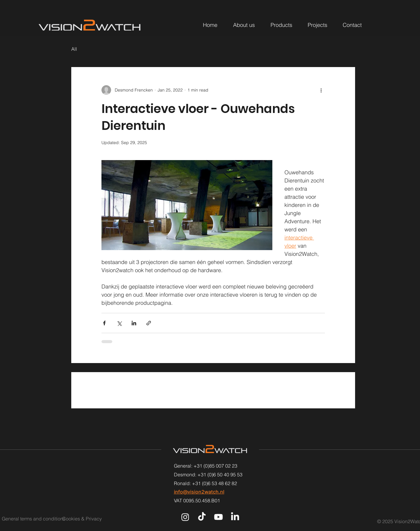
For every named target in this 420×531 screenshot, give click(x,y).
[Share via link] (149, 323)
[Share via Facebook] (104, 323)
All (74, 49)
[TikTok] (202, 517)
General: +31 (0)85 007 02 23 (206, 466)
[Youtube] (218, 517)
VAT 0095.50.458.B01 (197, 500)
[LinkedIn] (235, 517)
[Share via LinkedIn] (134, 323)
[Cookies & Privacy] (89, 519)
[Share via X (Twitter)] (119, 323)
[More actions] (321, 90)
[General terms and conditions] (34, 519)
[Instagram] (185, 517)
